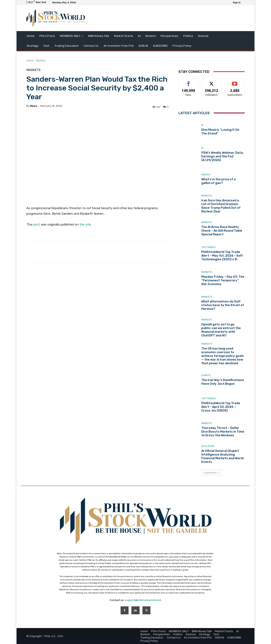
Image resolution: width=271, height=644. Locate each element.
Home (30, 60)
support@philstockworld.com (143, 600)
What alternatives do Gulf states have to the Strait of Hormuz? (223, 305)
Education (208, 446)
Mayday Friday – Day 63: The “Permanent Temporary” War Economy (223, 280)
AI (202, 125)
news (34, 106)
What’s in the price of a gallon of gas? (218, 181)
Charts (206, 375)
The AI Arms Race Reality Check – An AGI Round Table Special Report (222, 231)
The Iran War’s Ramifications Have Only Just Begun (223, 382)
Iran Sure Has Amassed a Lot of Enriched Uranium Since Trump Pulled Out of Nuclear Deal (221, 206)
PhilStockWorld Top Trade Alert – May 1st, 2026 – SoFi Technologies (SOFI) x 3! (222, 256)
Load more (212, 473)
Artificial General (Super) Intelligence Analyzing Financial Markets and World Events (222, 456)
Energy (206, 175)
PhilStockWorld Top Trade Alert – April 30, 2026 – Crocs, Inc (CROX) (221, 407)
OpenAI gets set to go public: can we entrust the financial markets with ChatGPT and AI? (221, 330)
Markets (41, 60)
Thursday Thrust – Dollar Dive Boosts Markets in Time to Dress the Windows (223, 432)
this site (85, 224)
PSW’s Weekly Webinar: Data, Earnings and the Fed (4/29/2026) (222, 156)
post (37, 224)
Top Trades (208, 247)
